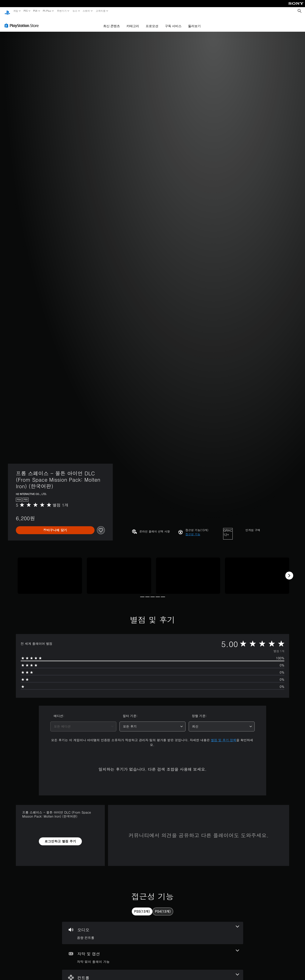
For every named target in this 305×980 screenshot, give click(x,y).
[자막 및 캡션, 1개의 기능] (153, 953)
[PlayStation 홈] (7, 11)
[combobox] (83, 723)
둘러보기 (194, 22)
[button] (193, 531)
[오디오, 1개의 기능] (153, 929)
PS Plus (47, 11)
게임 (16, 11)
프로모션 (152, 22)
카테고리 (133, 22)
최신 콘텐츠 (112, 22)
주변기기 (62, 11)
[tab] (142, 908)
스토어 (86, 11)
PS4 (35, 11)
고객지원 (100, 11)
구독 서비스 (173, 22)
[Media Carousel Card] (50, 572)
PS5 (25, 11)
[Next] (289, 572)
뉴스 (75, 11)
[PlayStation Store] (23, 22)
